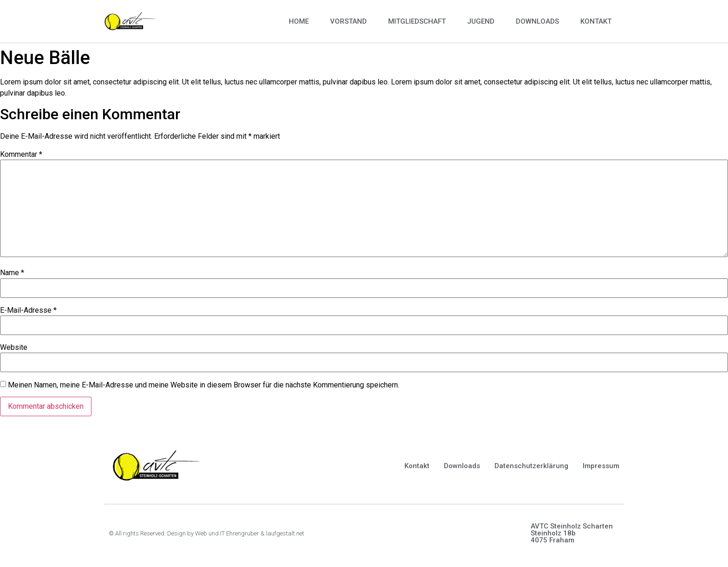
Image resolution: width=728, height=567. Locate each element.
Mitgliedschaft (417, 21)
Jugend (481, 21)
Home (299, 21)
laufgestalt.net (285, 533)
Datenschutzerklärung (531, 466)
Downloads (537, 21)
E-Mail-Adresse (28, 310)
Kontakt (596, 21)
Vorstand (348, 21)
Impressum (601, 466)
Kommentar (21, 155)
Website (14, 348)
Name (12, 273)
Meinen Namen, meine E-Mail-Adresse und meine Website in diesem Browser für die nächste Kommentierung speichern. (204, 385)
